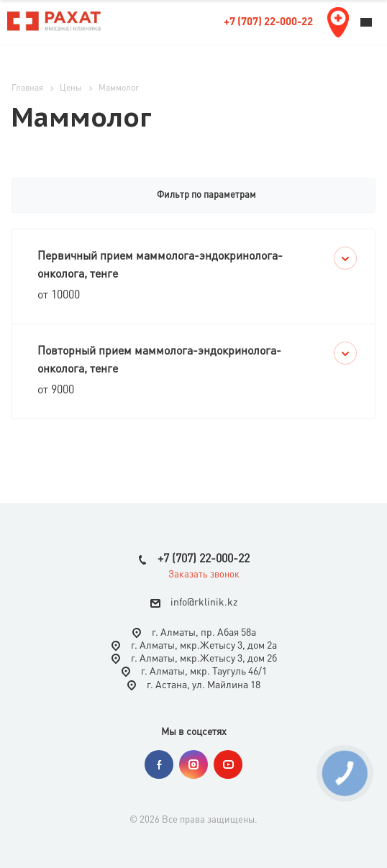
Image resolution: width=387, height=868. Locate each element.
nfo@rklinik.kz (205, 603)
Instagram (193, 764)
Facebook (159, 764)
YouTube (228, 764)
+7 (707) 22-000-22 (268, 23)
